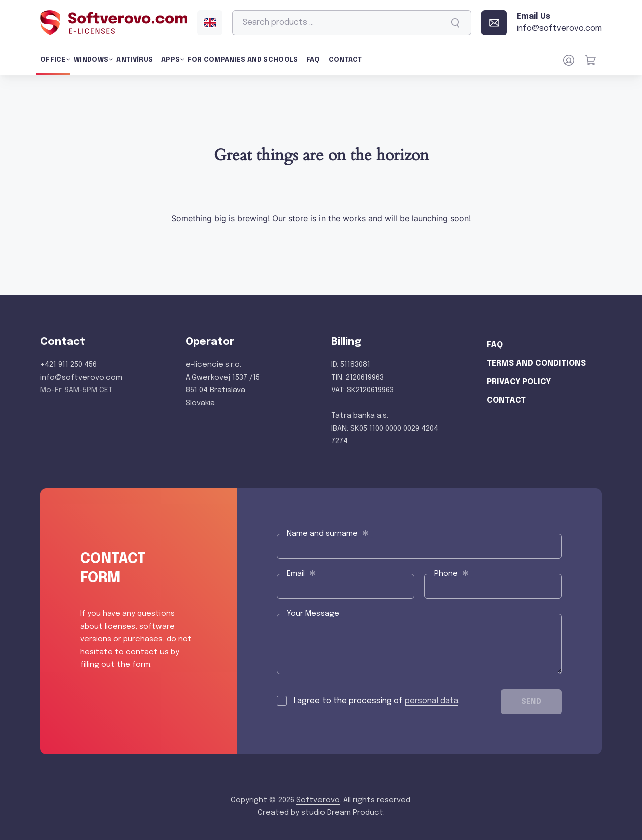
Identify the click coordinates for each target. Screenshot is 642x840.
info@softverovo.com (81, 378)
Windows (91, 60)
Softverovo (318, 800)
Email (301, 573)
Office (53, 60)
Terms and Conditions (536, 363)
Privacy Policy (519, 382)
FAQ (313, 60)
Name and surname (328, 533)
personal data (432, 701)
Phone (452, 573)
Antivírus (135, 60)
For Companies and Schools (243, 60)
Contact (345, 60)
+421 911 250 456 (68, 365)
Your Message (313, 614)
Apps (170, 60)
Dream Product (355, 813)
